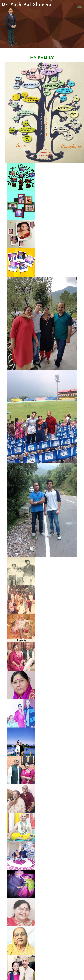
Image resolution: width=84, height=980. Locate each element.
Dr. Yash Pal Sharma (27, 5)
